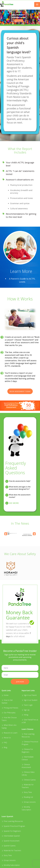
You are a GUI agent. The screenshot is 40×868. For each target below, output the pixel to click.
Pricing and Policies (10, 708)
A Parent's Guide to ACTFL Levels (22, 280)
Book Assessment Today (20, 391)
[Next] (34, 534)
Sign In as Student (29, 700)
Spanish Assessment (11, 841)
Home (5, 695)
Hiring (25, 715)
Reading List (27, 797)
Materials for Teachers (11, 850)
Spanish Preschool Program (13, 826)
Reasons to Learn (9, 733)
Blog (4, 747)
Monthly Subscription (11, 865)
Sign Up (26, 710)
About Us (6, 738)
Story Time (27, 792)
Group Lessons (29, 802)
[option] (28, 533)
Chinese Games (29, 780)
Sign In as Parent (29, 695)
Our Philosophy (8, 713)
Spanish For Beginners (11, 831)
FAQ (4, 743)
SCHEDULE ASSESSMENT (19, 20)
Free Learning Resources (12, 821)
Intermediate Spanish (11, 836)
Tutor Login (27, 705)
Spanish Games (9, 846)
